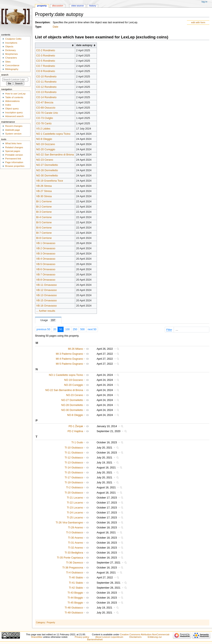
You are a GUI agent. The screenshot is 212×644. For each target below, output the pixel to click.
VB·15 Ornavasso (46, 301)
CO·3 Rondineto (46, 56)
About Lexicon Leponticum (109, 637)
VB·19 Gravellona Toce (50, 181)
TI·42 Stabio (76, 588)
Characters (11, 58)
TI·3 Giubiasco (75, 533)
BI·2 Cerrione (44, 207)
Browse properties (15, 166)
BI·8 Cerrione (44, 238)
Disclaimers (136, 637)
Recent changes (14, 126)
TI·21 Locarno (75, 498)
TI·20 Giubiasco (74, 493)
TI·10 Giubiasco (74, 448)
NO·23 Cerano (45, 160)
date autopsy (84, 45)
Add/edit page (13, 130)
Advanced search (14, 116)
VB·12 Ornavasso (46, 290)
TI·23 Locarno (75, 508)
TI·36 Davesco (75, 563)
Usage (48, 320)
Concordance (12, 65)
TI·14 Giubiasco (74, 468)
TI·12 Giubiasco (74, 458)
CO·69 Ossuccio (46, 108)
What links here (13, 143)
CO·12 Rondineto (46, 87)
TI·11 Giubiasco (74, 453)
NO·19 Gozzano (46, 144)
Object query (12, 109)
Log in (204, 2)
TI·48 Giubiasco (74, 608)
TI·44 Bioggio (75, 598)
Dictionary (10, 50)
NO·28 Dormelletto (47, 170)
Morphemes (11, 54)
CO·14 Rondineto (46, 97)
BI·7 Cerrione (44, 233)
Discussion (58, 6)
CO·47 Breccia (45, 103)
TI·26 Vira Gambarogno (69, 523)
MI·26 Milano (75, 349)
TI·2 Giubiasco (75, 488)
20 (55, 329)
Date (56, 27)
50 (61, 329)
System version (13, 134)
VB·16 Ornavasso (46, 306)
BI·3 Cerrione (44, 212)
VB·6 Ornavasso (46, 269)
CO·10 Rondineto (46, 77)
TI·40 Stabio (76, 578)
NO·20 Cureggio (46, 149)
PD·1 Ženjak (76, 426)
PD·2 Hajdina (75, 431)
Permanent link (13, 159)
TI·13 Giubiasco (74, 463)
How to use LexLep (15, 94)
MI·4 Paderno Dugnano (69, 359)
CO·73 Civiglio (45, 118)
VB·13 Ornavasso (46, 295)
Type (38, 27)
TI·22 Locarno (75, 503)
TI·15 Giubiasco (74, 473)
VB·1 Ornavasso (46, 243)
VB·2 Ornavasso (46, 248)
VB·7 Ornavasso (46, 275)
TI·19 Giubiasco (74, 483)
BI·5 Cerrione (44, 222)
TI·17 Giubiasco (74, 478)
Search (5, 75)
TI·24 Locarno (75, 513)
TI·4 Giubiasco (75, 573)
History (93, 6)
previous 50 (43, 329)
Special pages (13, 151)
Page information (14, 162)
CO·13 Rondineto (46, 92)
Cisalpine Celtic (13, 39)
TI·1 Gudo (77, 442)
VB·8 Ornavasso (46, 280)
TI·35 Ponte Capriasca (70, 558)
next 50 (92, 329)
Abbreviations (12, 101)
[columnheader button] (55, 45)
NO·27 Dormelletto (47, 165)
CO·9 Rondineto (46, 71)
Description (42, 22)
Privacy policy (82, 637)
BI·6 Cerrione (44, 228)
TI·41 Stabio (76, 583)
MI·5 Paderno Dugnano (69, 364)
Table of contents (14, 97)
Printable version (14, 155)
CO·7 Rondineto (46, 66)
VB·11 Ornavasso (46, 285)
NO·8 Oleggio (44, 139)
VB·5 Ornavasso (46, 264)
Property (51, 622)
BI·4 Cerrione (44, 217)
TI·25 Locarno (75, 518)
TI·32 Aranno (75, 548)
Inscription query (14, 112)
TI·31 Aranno (75, 543)
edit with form (198, 22)
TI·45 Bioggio (75, 603)
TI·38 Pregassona (73, 568)
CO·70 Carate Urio (47, 113)
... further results (46, 311)
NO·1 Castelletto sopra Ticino (53, 134)
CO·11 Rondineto (46, 82)
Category (40, 622)
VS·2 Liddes (43, 129)
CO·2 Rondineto (46, 50)
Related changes (14, 147)
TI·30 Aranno (75, 538)
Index (8, 105)
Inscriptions (11, 43)
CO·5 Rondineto (46, 61)
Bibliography (12, 69)
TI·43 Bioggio (75, 593)
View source (77, 6)
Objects (9, 46)
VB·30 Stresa (44, 196)
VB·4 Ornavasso (46, 259)
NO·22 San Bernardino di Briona (55, 155)
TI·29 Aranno (75, 528)
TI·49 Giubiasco (74, 613)
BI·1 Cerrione (44, 202)
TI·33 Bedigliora (74, 553)
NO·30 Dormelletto (47, 176)
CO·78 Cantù (44, 123)
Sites (8, 62)
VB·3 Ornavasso (46, 254)
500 (83, 329)
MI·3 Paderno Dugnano (69, 354)
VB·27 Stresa (44, 191)
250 (75, 329)
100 (67, 329)
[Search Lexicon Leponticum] (15, 79)
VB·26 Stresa (44, 186)
